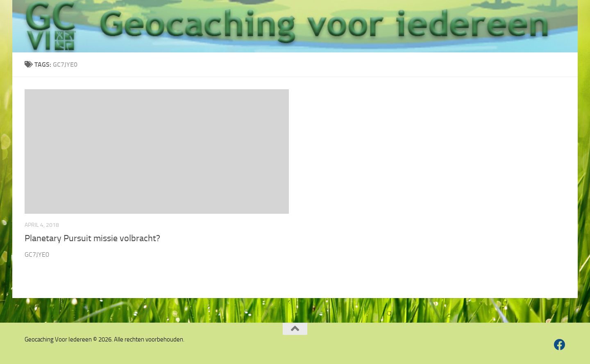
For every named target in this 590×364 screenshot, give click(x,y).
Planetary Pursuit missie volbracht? (92, 238)
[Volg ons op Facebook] (560, 345)
